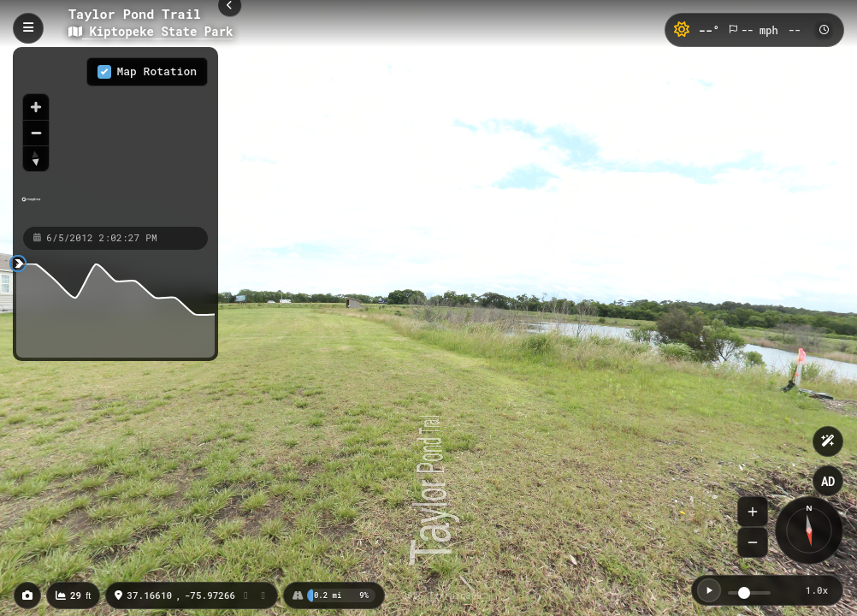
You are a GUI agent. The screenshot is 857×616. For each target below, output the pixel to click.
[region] (115, 136)
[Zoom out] (36, 133)
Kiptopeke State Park (151, 31)
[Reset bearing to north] (36, 158)
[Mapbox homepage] (31, 207)
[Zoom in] (36, 107)
